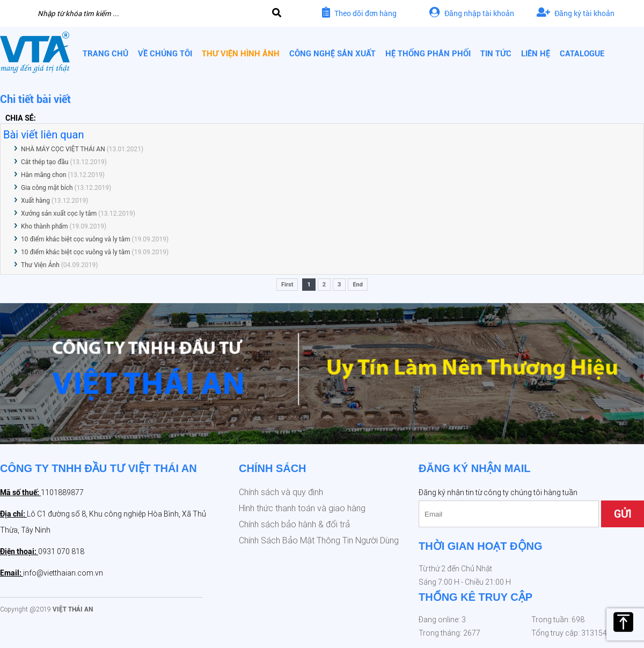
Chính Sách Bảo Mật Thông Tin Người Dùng (319, 540)
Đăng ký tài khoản (576, 13)
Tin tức (496, 54)
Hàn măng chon (43, 175)
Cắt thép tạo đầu (45, 162)
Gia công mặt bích (47, 188)
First (287, 285)
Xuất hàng (36, 201)
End (358, 285)
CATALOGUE (582, 54)
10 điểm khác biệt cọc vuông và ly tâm (76, 239)
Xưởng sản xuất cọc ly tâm (59, 213)
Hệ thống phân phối (428, 54)
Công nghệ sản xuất (332, 54)
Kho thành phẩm (45, 226)
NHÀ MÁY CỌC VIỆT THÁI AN (63, 149)
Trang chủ (105, 54)
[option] (322, 374)
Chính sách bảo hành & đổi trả (294, 524)
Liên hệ (536, 54)
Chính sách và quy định (281, 492)
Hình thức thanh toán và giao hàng (302, 508)
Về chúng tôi (165, 54)
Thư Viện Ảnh (40, 265)
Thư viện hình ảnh (241, 54)
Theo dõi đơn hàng (359, 13)
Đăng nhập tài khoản (472, 13)
